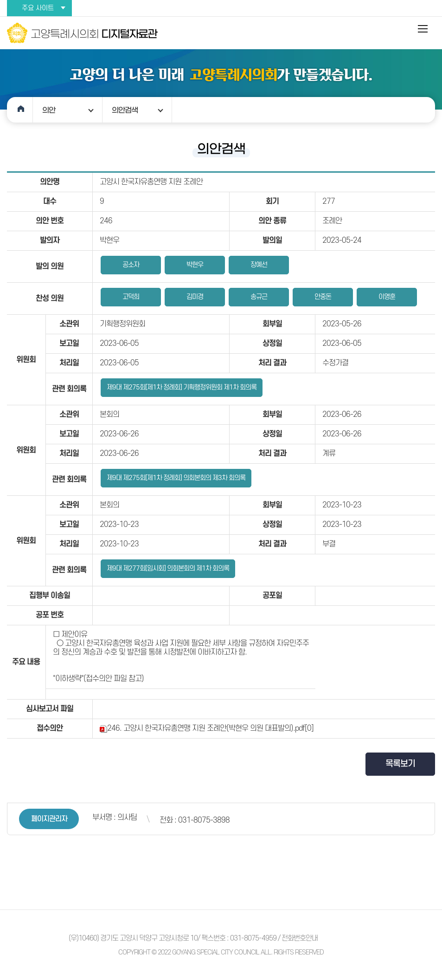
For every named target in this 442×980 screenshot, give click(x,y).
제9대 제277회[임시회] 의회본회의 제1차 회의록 (168, 568)
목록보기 (400, 764)
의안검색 (125, 110)
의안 (49, 110)
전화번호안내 (300, 938)
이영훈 (387, 297)
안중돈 (323, 297)
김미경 (195, 297)
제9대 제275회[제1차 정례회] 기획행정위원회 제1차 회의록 (182, 387)
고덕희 (131, 297)
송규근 (259, 297)
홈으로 (20, 110)
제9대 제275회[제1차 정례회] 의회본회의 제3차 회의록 (176, 478)
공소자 (131, 265)
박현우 (195, 265)
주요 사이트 (38, 8)
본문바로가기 (0, 0)
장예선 (259, 265)
